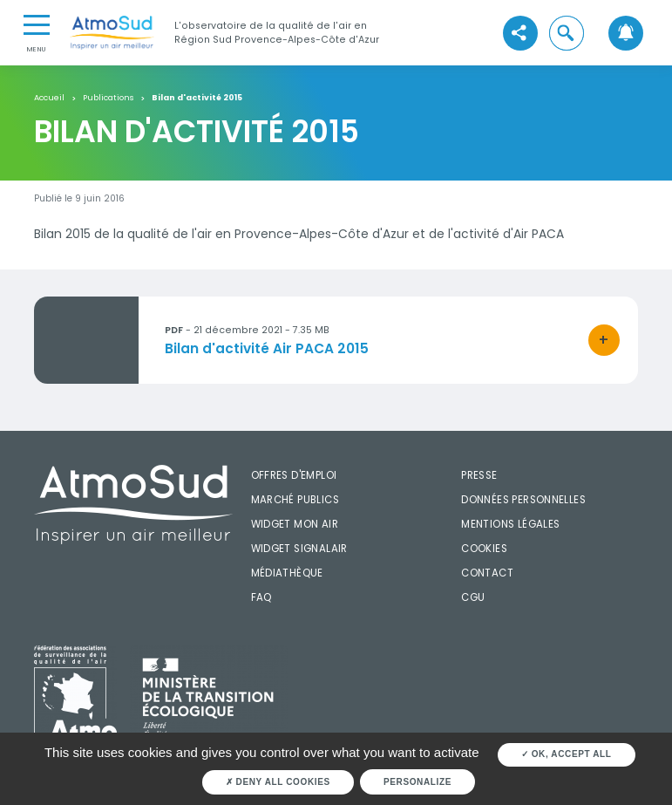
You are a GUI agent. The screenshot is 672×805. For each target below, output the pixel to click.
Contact (487, 573)
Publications (108, 98)
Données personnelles (523, 500)
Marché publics (295, 500)
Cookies (484, 549)
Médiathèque (287, 573)
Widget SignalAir (299, 549)
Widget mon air (295, 524)
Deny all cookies (278, 782)
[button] (567, 33)
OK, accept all (567, 754)
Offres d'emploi (294, 475)
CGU (473, 597)
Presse (479, 475)
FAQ (261, 597)
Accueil (49, 98)
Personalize (417, 782)
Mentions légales (510, 524)
